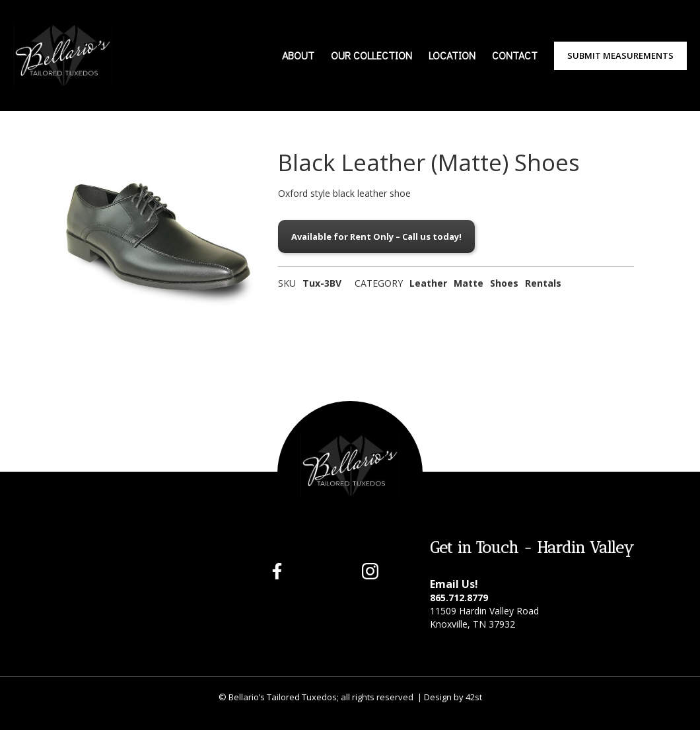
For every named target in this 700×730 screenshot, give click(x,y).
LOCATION (452, 55)
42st (474, 697)
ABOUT (298, 55)
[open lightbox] (162, 245)
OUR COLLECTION (371, 55)
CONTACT (515, 55)
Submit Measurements (620, 55)
